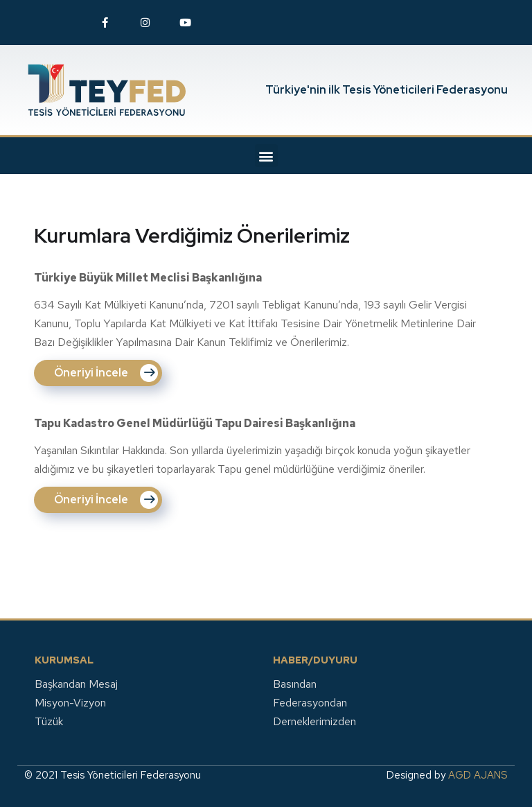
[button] (266, 156)
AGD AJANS (478, 775)
